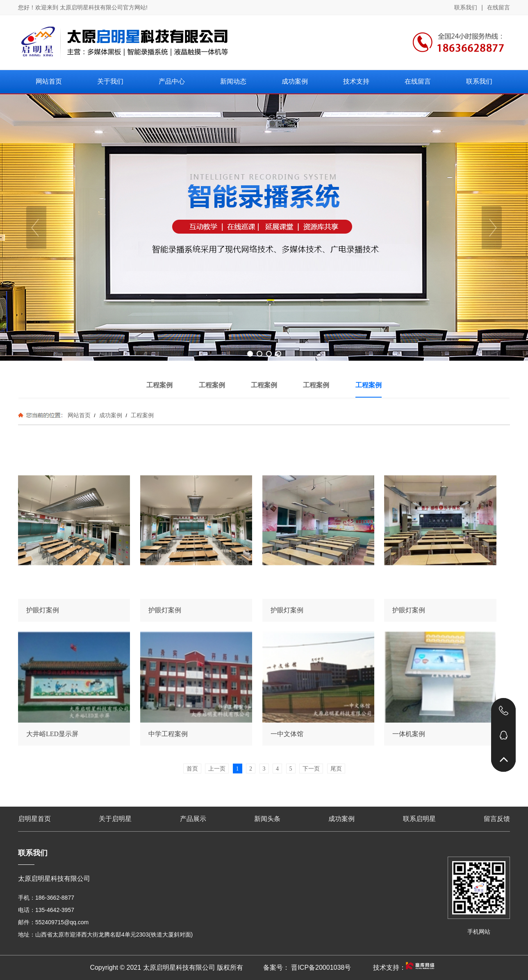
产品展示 (193, 819)
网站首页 (79, 415)
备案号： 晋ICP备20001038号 (307, 967)
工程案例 (141, 415)
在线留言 (498, 7)
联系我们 (466, 7)
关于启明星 (115, 819)
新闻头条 (267, 819)
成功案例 (111, 415)
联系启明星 (419, 819)
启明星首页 (34, 819)
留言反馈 (497, 819)
